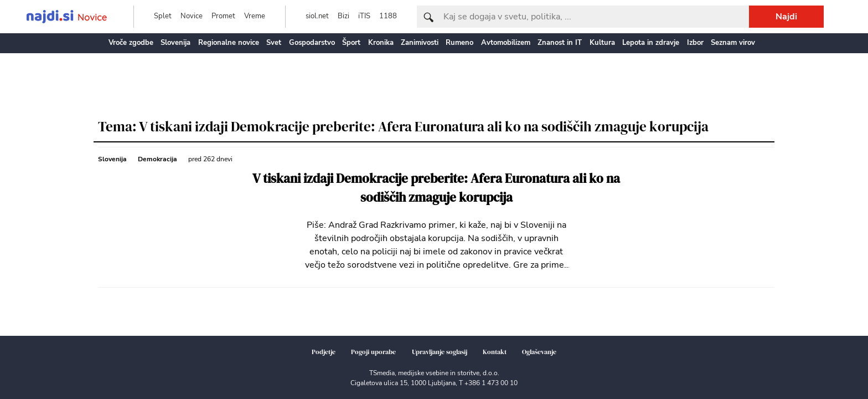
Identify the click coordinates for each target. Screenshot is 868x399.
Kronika (381, 43)
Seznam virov (733, 43)
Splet (163, 16)
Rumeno (459, 43)
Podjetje (324, 352)
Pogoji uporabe (373, 352)
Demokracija (157, 159)
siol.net (317, 16)
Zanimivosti (420, 43)
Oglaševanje (539, 352)
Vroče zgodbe (131, 43)
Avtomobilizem (506, 43)
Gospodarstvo (312, 43)
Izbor (695, 43)
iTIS (364, 16)
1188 (388, 16)
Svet (274, 43)
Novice (192, 16)
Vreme (255, 16)
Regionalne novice (229, 43)
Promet (223, 16)
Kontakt (495, 352)
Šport (351, 43)
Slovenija (175, 43)
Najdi (786, 17)
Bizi (343, 16)
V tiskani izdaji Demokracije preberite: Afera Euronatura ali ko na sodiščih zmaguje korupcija (436, 188)
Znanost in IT (560, 43)
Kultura (602, 43)
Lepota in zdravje (651, 43)
